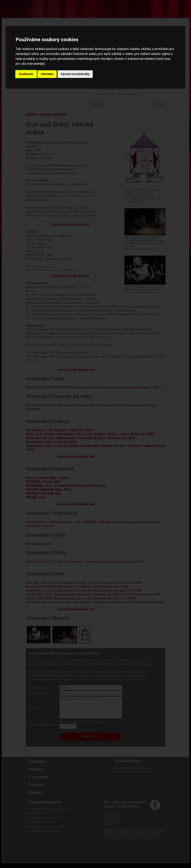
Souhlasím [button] (26, 74)
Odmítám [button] (47, 74)
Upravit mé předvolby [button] (75, 74)
